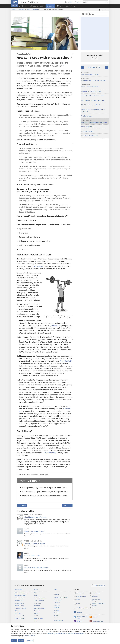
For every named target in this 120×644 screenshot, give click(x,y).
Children (17, 611)
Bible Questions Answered (21, 593)
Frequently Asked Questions (61, 597)
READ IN (85, 14)
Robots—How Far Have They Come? (93, 100)
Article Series (38, 603)
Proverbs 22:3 (56, 326)
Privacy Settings (30, 636)
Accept (14, 640)
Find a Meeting (95, 593)
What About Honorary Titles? (91, 105)
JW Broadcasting (39, 618)
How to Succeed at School (34, 531)
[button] (37, 6)
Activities (56, 615)
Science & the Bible (19, 616)
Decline (21, 640)
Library (14, 10)
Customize (29, 640)
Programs (37, 611)
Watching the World (88, 127)
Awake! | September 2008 (34, 10)
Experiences (57, 618)
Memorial (56, 610)
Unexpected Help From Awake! (91, 91)
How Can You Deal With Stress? (36, 568)
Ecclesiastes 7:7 (39, 266)
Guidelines (37, 616)
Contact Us (57, 603)
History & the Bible (19, 618)
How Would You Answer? (89, 136)
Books (36, 595)
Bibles (36, 593)
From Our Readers (87, 131)
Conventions (57, 613)
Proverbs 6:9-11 (50, 453)
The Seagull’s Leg (87, 116)
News (55, 590)
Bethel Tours (57, 605)
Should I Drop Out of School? (36, 517)
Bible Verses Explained (20, 595)
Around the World (59, 620)
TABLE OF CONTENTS (95, 67)
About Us (56, 594)
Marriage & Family (19, 606)
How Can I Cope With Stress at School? (95, 121)
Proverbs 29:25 (66, 361)
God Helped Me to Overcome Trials (93, 96)
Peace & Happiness (20, 603)
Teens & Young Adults (20, 608)
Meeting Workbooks (40, 608)
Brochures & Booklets (40, 598)
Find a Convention (80, 596)
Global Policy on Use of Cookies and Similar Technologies (65, 634)
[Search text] (94, 2)
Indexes (36, 613)
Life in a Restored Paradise (95, 86)
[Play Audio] (99, 10)
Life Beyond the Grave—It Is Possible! (95, 80)
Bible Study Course (19, 598)
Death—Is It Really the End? (95, 73)
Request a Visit (58, 600)
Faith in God (18, 613)
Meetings (56, 608)
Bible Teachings (19, 590)
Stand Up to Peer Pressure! (35, 543)
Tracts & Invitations (39, 601)
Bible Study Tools (19, 601)
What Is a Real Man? (32, 556)
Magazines (21, 10)
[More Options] (106, 10)
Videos (36, 621)
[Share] (102, 10)
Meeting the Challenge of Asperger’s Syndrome (93, 110)
